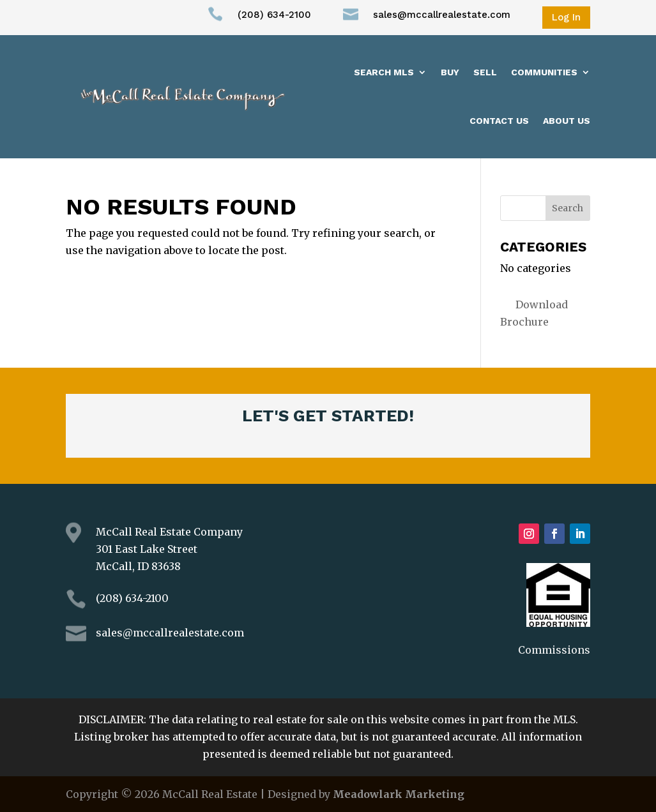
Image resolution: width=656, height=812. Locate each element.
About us (567, 121)
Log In (566, 17)
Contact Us (499, 121)
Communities (544, 72)
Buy (450, 72)
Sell (485, 72)
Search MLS (384, 72)
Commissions (554, 650)
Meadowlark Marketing (399, 794)
